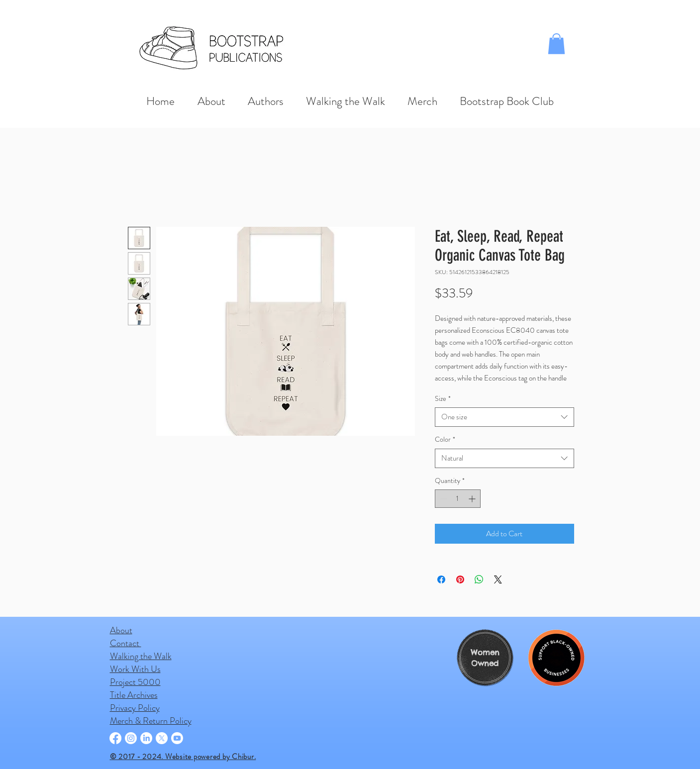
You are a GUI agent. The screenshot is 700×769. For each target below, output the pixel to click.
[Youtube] (177, 738)
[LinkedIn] (146, 738)
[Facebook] (115, 738)
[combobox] (504, 417)
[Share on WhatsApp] (479, 579)
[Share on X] (498, 579)
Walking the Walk (141, 656)
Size (443, 399)
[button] (556, 44)
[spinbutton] (458, 499)
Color (445, 439)
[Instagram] (131, 738)
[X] (162, 738)
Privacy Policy (135, 708)
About (121, 630)
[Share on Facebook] (441, 579)
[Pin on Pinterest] (460, 579)
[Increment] (473, 499)
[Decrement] (443, 499)
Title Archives (134, 695)
